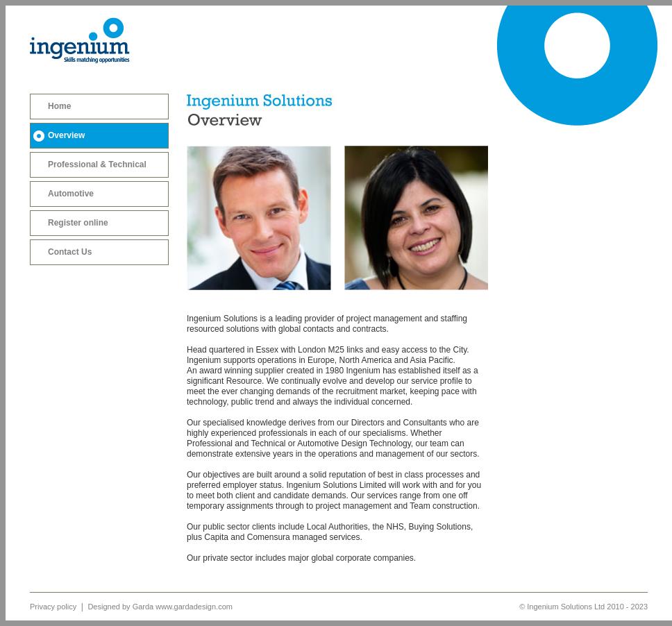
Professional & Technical (97, 164)
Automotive (71, 194)
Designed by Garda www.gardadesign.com (160, 607)
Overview (66, 135)
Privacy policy (54, 607)
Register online (78, 223)
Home (59, 106)
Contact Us (70, 252)
